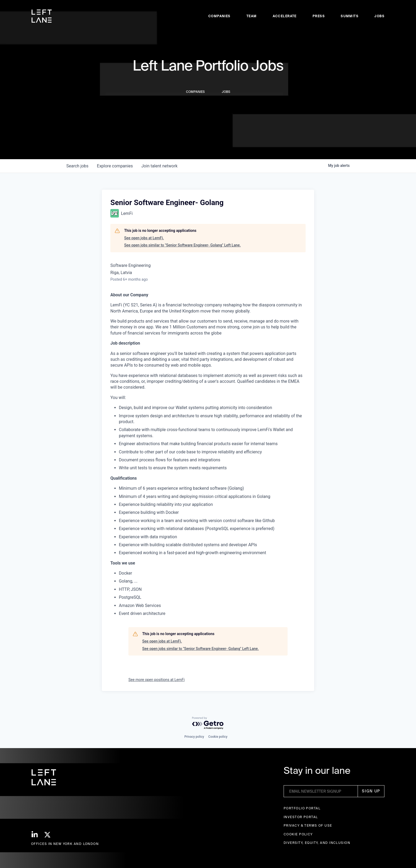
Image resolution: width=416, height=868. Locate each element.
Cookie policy (218, 737)
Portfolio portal (302, 808)
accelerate (285, 16)
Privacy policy (194, 737)
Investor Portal (301, 817)
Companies (219, 16)
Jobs (379, 16)
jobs (77, 166)
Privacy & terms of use (308, 825)
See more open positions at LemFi (157, 680)
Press (319, 16)
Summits (350, 16)
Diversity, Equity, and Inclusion (317, 843)
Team (252, 16)
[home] (42, 16)
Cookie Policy (298, 834)
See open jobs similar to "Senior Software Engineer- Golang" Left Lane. (182, 245)
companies (115, 166)
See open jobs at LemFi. (144, 238)
